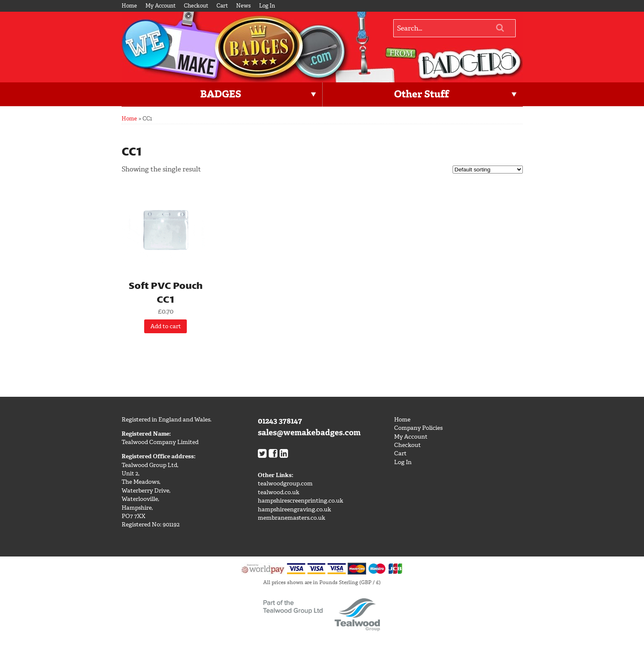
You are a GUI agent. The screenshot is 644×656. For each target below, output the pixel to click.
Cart (222, 6)
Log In (267, 6)
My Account (160, 6)
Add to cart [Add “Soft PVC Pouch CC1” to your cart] (166, 326)
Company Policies (418, 428)
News (243, 6)
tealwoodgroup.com (285, 484)
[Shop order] (488, 170)
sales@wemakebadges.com (309, 433)
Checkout (196, 6)
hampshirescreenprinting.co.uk (300, 501)
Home (129, 6)
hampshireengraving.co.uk (294, 509)
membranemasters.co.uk (291, 518)
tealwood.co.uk (279, 492)
